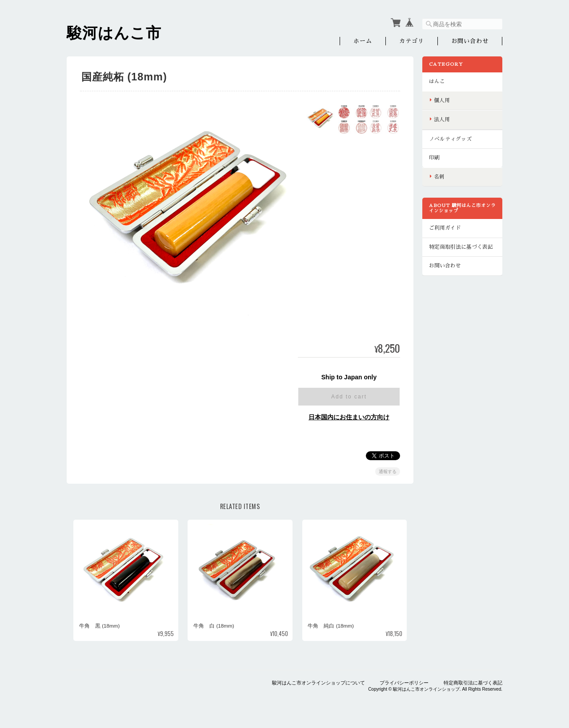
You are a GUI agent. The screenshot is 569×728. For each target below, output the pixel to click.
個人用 (442, 100)
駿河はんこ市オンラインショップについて (319, 683)
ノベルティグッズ (450, 139)
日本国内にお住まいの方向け (349, 417)
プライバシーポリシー (404, 683)
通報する (388, 471)
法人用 (442, 119)
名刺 (439, 177)
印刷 (434, 158)
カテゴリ (412, 41)
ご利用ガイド (445, 228)
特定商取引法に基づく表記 (461, 247)
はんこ (437, 81)
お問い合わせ (470, 41)
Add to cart (349, 397)
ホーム (363, 41)
